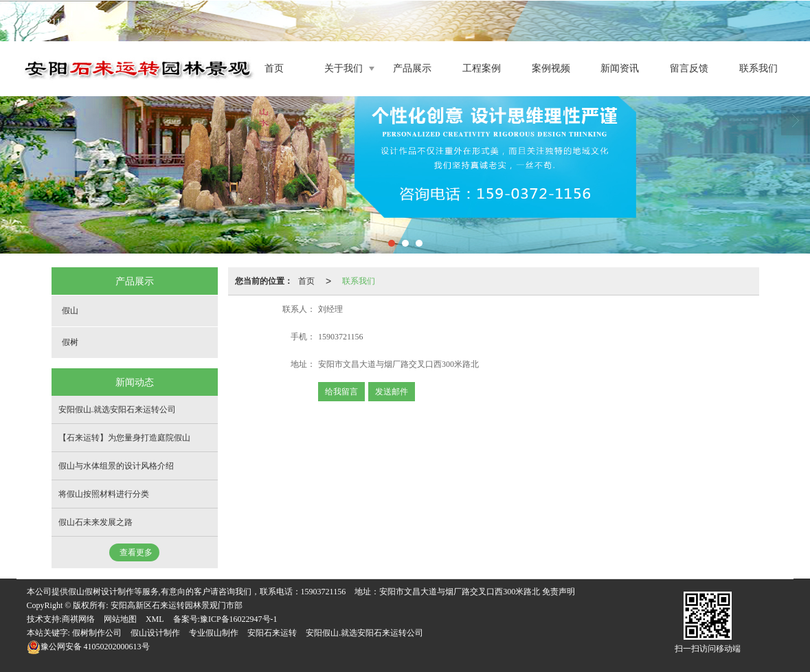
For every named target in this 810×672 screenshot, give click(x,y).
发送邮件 (392, 392)
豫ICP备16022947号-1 (239, 619)
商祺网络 (78, 619)
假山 (70, 311)
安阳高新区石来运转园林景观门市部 (177, 605)
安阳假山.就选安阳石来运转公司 (117, 410)
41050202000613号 (88, 647)
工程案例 (482, 68)
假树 (70, 342)
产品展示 (412, 68)
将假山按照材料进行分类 (104, 494)
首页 (274, 68)
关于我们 (344, 68)
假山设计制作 (155, 633)
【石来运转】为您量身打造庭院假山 (124, 438)
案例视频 (551, 68)
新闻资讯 (620, 68)
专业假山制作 (214, 633)
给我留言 (341, 392)
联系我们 (758, 68)
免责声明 (559, 592)
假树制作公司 (97, 633)
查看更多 (136, 552)
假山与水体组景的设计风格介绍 (116, 466)
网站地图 (120, 619)
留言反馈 (689, 68)
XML (155, 619)
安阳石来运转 (272, 633)
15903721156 (324, 592)
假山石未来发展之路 (95, 522)
